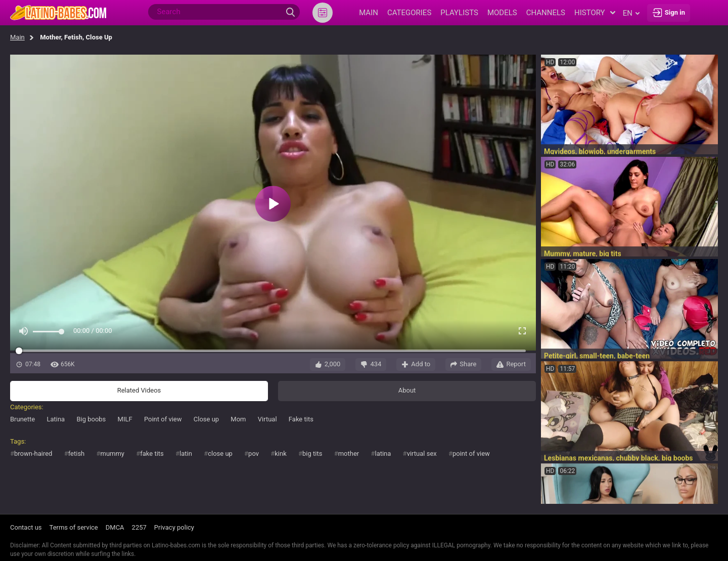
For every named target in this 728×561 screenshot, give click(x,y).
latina (383, 454)
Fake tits (301, 419)
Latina (56, 419)
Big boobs (91, 419)
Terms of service (74, 527)
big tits (312, 454)
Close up (206, 419)
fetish (77, 454)
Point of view (163, 419)
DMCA (115, 527)
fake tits (152, 454)
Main (17, 37)
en (631, 13)
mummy (113, 454)
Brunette (22, 419)
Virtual (267, 419)
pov (254, 454)
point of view (471, 454)
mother (349, 454)
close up (220, 454)
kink (281, 454)
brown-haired (33, 454)
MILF (125, 419)
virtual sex (422, 454)
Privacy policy (174, 527)
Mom (238, 419)
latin (186, 454)
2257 (139, 527)
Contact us (26, 527)
